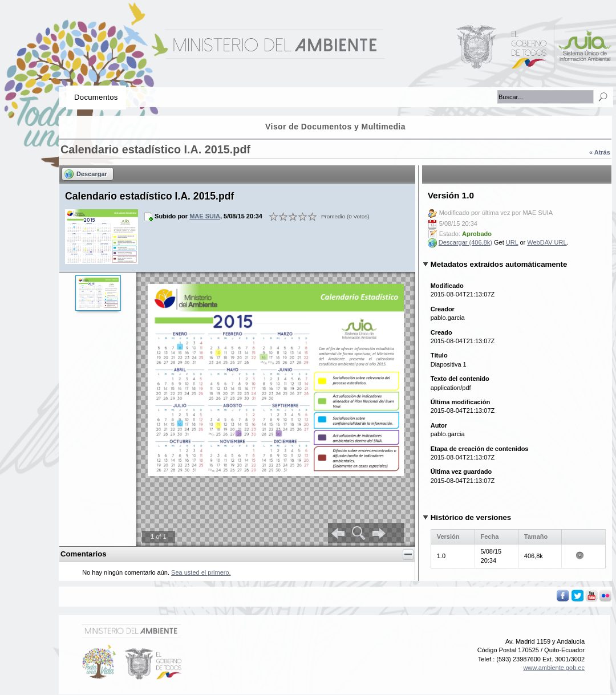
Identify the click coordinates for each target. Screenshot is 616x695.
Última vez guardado (461, 472)
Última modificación (461, 402)
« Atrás (600, 152)
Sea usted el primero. (201, 572)
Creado (441, 332)
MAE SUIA (205, 216)
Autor (439, 425)
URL (512, 242)
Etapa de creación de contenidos (480, 449)
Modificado (447, 286)
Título (439, 355)
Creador (443, 309)
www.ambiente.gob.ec (554, 668)
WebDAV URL (547, 242)
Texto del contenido (460, 379)
